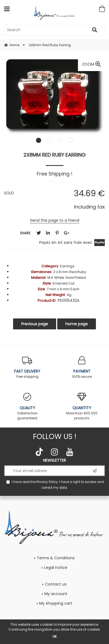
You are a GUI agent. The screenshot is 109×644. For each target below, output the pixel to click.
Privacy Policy (47, 482)
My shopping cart (56, 603)
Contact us (56, 584)
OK (55, 636)
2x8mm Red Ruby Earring (55, 155)
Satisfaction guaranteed (27, 407)
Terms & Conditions (56, 558)
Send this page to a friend (55, 220)
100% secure (82, 368)
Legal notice (56, 567)
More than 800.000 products (82, 407)
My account (56, 594)
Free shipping (27, 368)
